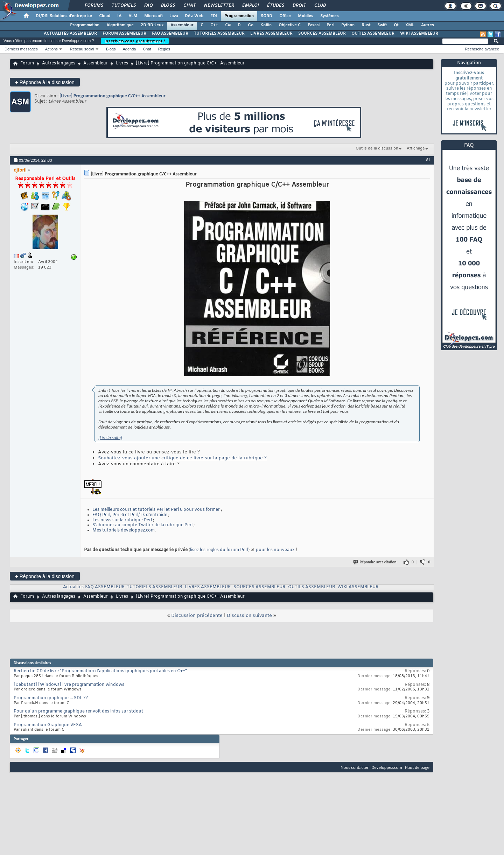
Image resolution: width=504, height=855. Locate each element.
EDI (214, 16)
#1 (428, 160)
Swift (382, 25)
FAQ (148, 6)
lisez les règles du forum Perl (219, 550)
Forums (94, 6)
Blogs (168, 6)
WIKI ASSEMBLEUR (419, 34)
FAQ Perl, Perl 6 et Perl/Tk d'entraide (130, 515)
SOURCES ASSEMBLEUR (322, 34)
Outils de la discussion (377, 148)
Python (348, 25)
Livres (122, 63)
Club (320, 6)
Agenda (129, 49)
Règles (164, 49)
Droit (299, 6)
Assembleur (182, 25)
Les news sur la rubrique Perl (122, 520)
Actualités (73, 587)
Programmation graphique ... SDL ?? (51, 698)
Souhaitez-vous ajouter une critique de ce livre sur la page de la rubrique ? (182, 458)
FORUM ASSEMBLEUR (124, 34)
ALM (133, 16)
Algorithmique (120, 25)
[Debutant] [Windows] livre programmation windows (69, 685)
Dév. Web (194, 16)
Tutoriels (123, 6)
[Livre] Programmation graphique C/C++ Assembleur (113, 96)
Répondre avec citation (375, 562)
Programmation (239, 16)
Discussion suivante (249, 616)
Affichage (416, 148)
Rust (366, 25)
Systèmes (330, 16)
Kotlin (266, 25)
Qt (396, 25)
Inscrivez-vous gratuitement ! (135, 41)
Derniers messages (21, 49)
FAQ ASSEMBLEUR (170, 34)
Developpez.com (387, 767)
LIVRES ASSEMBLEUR (271, 34)
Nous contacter (355, 767)
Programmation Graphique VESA (48, 725)
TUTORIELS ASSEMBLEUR (219, 34)
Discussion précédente (197, 616)
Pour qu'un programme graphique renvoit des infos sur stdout (78, 711)
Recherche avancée (482, 49)
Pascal (314, 25)
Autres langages (59, 63)
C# (228, 25)
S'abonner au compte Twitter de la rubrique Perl (142, 525)
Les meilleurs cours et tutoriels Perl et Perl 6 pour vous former (156, 510)
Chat (189, 6)
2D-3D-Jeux (152, 25)
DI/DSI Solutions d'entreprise (64, 16)
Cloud (105, 16)
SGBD (267, 16)
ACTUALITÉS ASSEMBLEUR (70, 34)
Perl (330, 25)
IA (119, 16)
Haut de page (417, 767)
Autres (428, 25)
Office (285, 16)
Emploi (250, 6)
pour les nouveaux (275, 550)
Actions (51, 49)
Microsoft (153, 16)
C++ (214, 25)
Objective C (290, 25)
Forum (27, 63)
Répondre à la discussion (45, 82)
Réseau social (82, 49)
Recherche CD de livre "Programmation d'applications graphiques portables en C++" (100, 671)
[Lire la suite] (110, 437)
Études (275, 6)
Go (251, 25)
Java (174, 16)
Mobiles (306, 16)
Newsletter (219, 6)
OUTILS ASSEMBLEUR (373, 34)
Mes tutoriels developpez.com (124, 530)
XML (410, 25)
